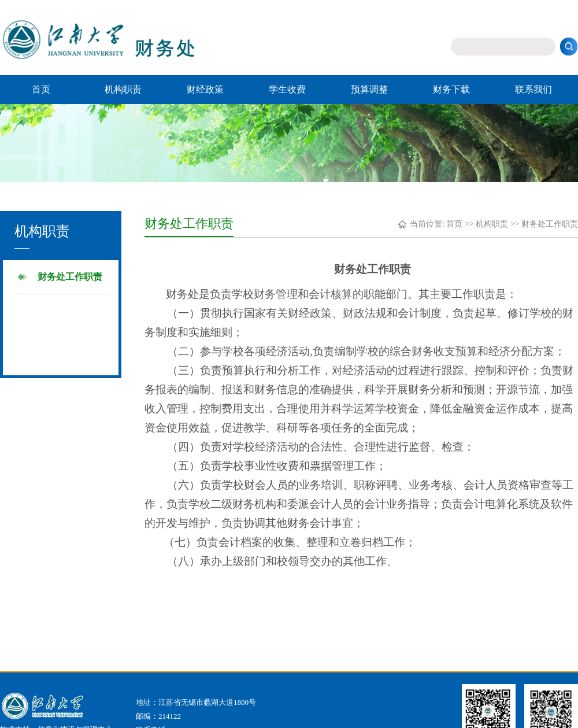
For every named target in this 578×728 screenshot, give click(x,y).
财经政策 (205, 89)
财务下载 (451, 89)
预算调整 (369, 89)
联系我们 (533, 89)
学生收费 (287, 89)
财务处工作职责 (70, 277)
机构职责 (123, 89)
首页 (41, 89)
